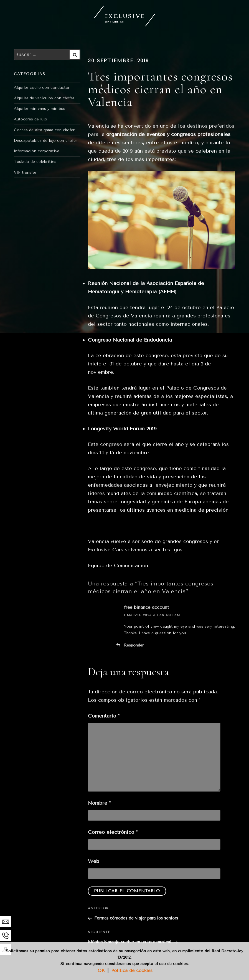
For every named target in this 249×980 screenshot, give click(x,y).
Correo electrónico (113, 832)
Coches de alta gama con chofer (44, 130)
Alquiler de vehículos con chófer (44, 98)
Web (94, 861)
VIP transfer (25, 172)
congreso (111, 444)
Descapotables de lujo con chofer (45, 141)
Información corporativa (37, 151)
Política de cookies (132, 970)
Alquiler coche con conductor (42, 88)
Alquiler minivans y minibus (40, 109)
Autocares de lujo (31, 119)
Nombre (99, 803)
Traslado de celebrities (35, 162)
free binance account (146, 607)
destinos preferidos (211, 126)
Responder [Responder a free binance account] (134, 645)
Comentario (104, 716)
